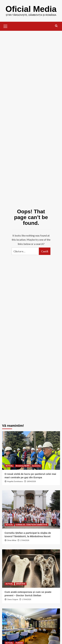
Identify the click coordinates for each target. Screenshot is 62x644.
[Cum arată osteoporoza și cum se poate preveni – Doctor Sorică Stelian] (31, 569)
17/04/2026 (25, 540)
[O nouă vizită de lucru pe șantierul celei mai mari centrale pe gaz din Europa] (31, 450)
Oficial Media (31, 9)
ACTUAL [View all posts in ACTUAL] (9, 466)
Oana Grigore (13, 599)
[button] (5, 26)
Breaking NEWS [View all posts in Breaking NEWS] (23, 466)
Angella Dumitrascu (15, 481)
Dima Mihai (12, 540)
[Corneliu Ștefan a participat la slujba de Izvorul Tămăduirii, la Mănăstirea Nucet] (31, 509)
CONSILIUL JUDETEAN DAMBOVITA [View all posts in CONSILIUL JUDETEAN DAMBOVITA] (32, 525)
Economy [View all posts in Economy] (37, 466)
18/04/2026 (31, 481)
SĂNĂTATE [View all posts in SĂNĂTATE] (21, 584)
